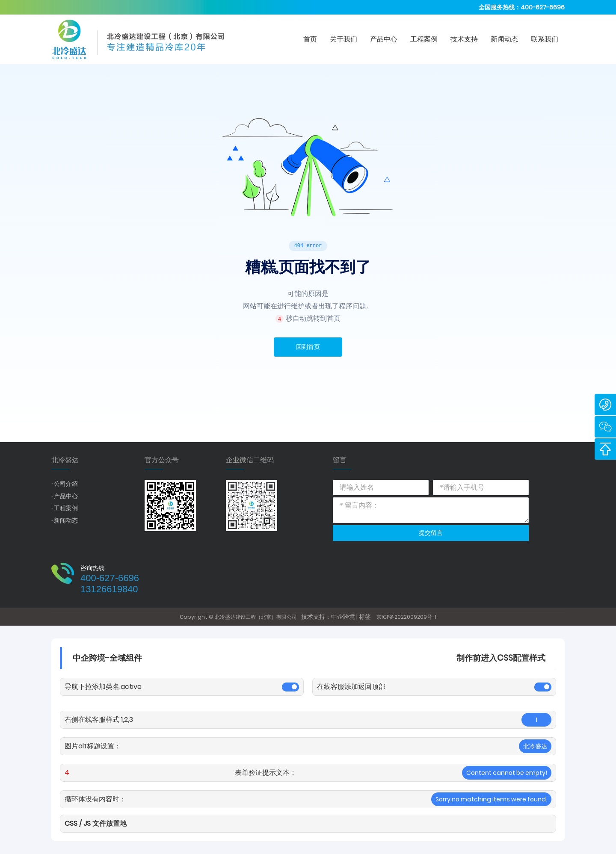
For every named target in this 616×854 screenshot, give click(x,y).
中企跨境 (343, 617)
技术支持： (316, 617)
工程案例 (66, 508)
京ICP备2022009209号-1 (406, 617)
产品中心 (66, 496)
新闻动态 (66, 520)
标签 (365, 617)
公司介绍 (66, 484)
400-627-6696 (543, 7)
